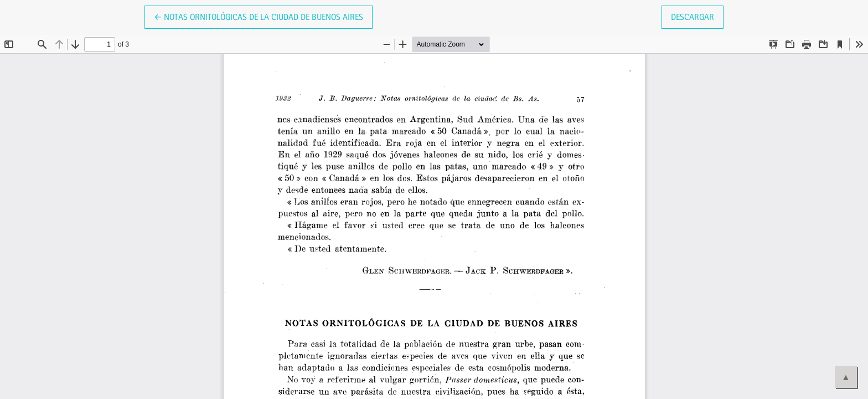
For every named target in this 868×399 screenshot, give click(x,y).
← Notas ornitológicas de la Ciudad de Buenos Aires (259, 16)
